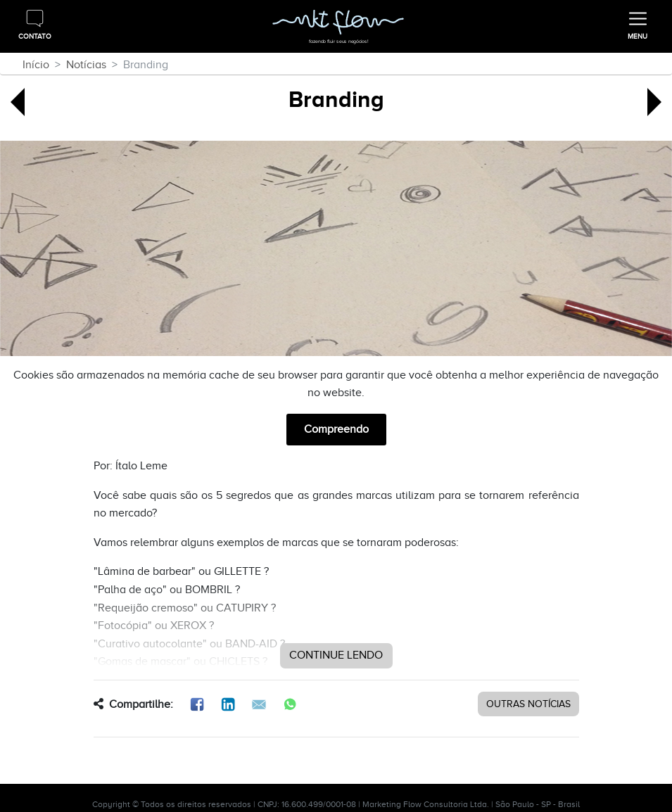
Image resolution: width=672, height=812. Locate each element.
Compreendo (336, 429)
